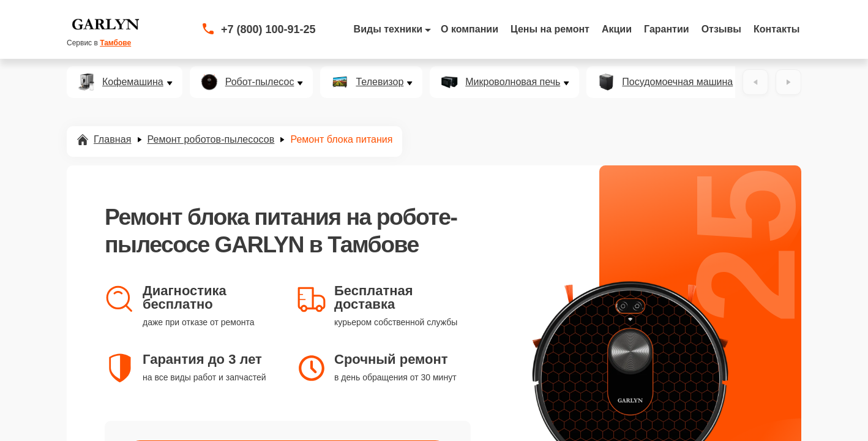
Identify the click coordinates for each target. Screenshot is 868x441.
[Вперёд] (788, 82)
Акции (617, 29)
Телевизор (380, 82)
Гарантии (667, 29)
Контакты (776, 29)
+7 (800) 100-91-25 (268, 29)
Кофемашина (133, 82)
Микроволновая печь (513, 82)
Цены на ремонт (550, 29)
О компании (470, 29)
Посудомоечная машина (677, 82)
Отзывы (721, 29)
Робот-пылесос (260, 82)
